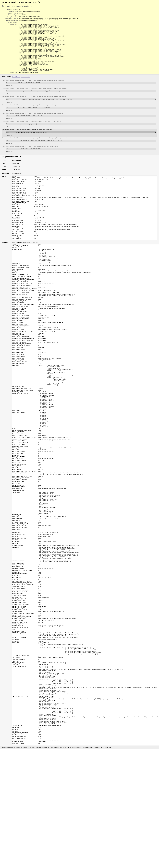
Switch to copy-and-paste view (21, 85)
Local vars (10, 94)
